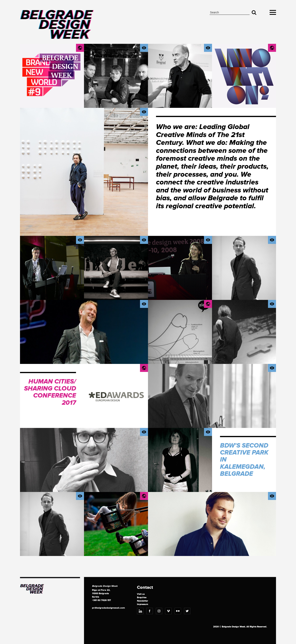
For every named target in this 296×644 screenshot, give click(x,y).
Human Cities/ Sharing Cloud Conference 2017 (50, 392)
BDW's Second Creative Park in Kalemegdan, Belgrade (244, 460)
